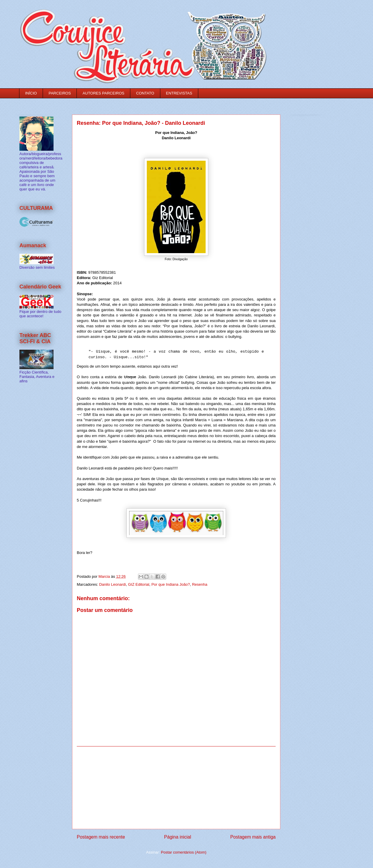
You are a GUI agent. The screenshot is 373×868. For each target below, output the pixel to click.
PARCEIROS (60, 93)
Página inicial (178, 837)
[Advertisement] (176, 788)
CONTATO (145, 93)
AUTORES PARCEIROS (104, 93)
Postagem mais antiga (253, 837)
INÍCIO (31, 93)
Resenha (200, 584)
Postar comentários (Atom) (184, 852)
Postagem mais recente (101, 837)
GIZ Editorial (139, 584)
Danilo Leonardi (113, 584)
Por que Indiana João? (171, 584)
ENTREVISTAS (179, 93)
